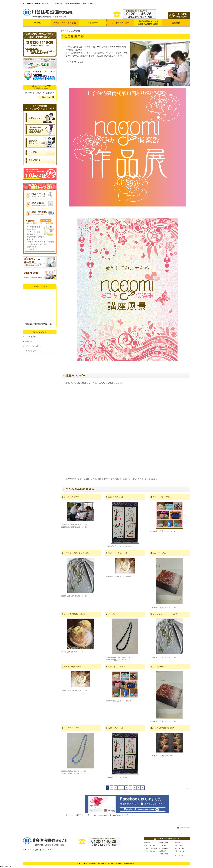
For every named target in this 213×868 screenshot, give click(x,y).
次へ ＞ (186, 788)
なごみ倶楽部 (164, 848)
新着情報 (29, 341)
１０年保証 (163, 845)
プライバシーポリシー (34, 346)
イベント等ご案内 (150, 845)
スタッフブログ (179, 848)
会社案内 (177, 843)
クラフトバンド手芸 (161, 497)
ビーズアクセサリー (72, 497)
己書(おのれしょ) (115, 497)
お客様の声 (163, 851)
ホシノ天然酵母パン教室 (74, 614)
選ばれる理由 (164, 843)
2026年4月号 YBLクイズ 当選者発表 (40, 93)
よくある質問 (31, 337)
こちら (102, 383)
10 (142, 788)
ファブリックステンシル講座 (76, 553)
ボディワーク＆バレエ (118, 553)
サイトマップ (31, 351)
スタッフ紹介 (179, 845)
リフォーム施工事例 (151, 848)
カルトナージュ (159, 553)
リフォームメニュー (151, 851)
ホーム (64, 31)
